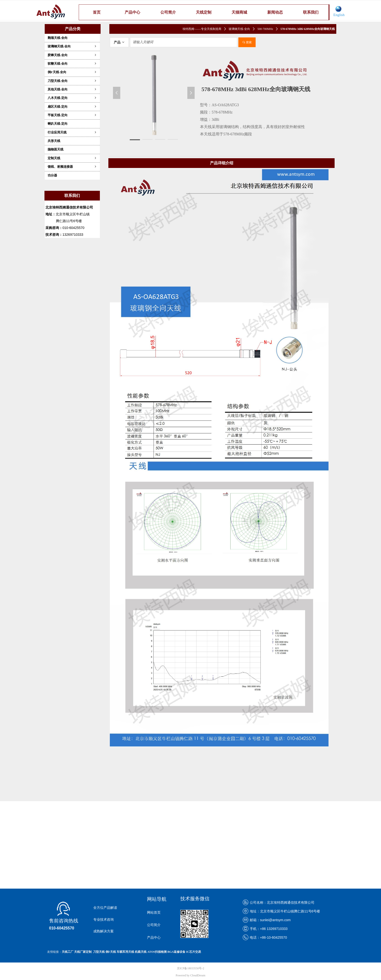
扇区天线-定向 (72, 107)
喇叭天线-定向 (58, 124)
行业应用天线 (72, 132)
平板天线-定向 (72, 115)
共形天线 (54, 141)
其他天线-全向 (72, 89)
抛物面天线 (56, 149)
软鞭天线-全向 (72, 64)
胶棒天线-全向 (72, 55)
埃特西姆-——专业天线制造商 (202, 29)
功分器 (52, 175)
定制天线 (72, 158)
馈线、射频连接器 (72, 167)
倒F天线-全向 (72, 72)
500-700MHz (265, 29)
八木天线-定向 (72, 98)
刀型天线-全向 (72, 81)
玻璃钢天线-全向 (72, 46)
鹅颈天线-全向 (58, 38)
